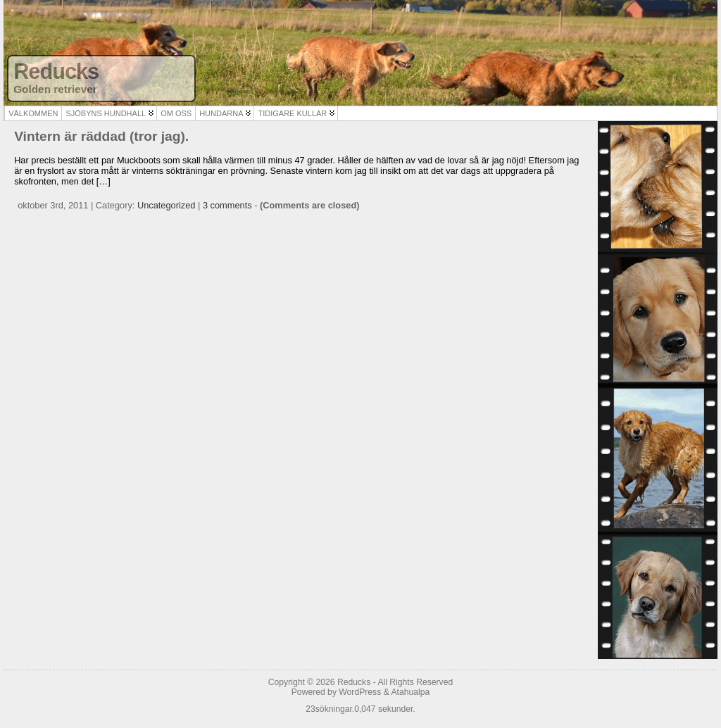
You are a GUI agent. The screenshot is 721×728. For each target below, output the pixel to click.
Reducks (56, 71)
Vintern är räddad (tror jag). (101, 136)
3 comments (227, 205)
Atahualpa (410, 692)
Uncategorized (167, 205)
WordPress (360, 692)
